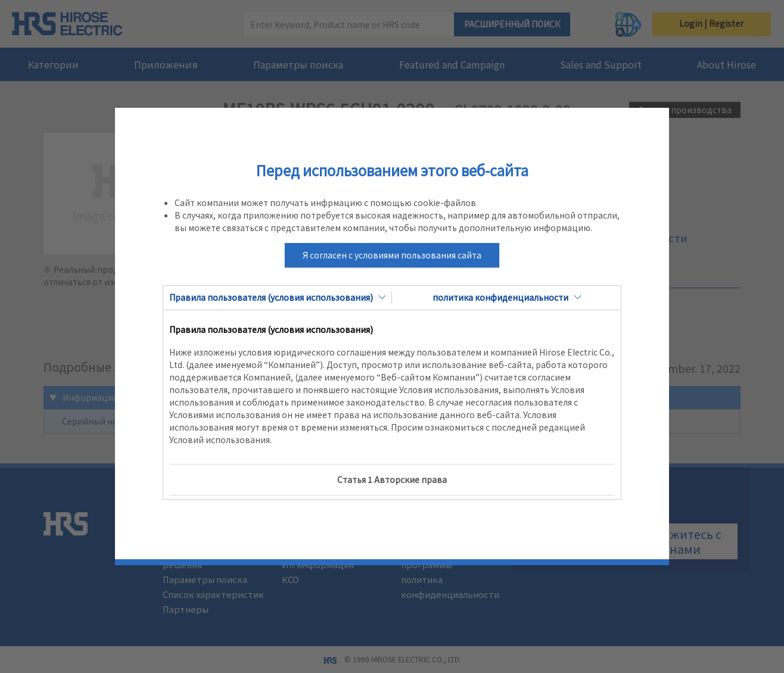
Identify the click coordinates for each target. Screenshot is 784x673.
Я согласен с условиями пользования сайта (392, 255)
